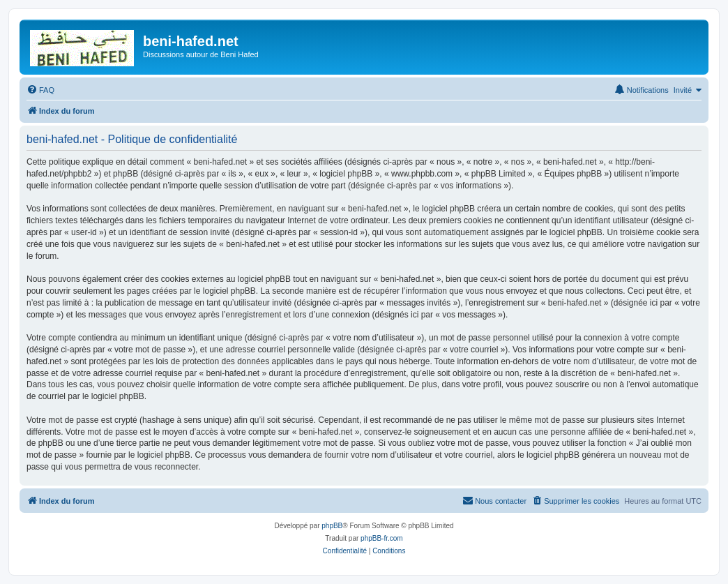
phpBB (332, 526)
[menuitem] (40, 90)
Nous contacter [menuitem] (494, 500)
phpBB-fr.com (382, 538)
